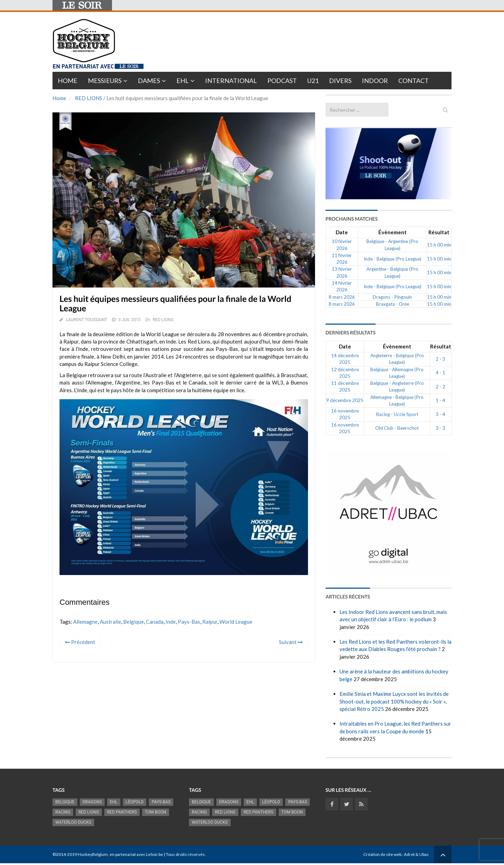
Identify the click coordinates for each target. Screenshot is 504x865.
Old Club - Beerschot (397, 428)
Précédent (80, 642)
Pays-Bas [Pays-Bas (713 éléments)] (161, 802)
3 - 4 (440, 414)
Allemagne (85, 622)
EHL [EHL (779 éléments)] (114, 802)
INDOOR (375, 81)
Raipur (210, 622)
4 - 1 (440, 373)
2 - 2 (440, 387)
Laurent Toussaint (86, 320)
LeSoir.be (155, 854)
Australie (110, 622)
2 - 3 (440, 359)
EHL (183, 81)
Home (68, 81)
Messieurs (105, 81)
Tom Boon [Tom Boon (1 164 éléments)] (156, 812)
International (231, 81)
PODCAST (282, 81)
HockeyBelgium (93, 854)
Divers (340, 81)
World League (236, 622)
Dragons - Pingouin (392, 297)
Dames (149, 81)
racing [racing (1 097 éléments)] (63, 812)
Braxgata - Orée (393, 304)
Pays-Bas (189, 622)
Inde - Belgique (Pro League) (393, 259)
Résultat (439, 232)
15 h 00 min (439, 245)
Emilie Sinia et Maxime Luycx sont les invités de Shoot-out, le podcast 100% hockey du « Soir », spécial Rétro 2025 (394, 701)
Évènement (393, 232)
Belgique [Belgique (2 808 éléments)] (65, 802)
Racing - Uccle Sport (397, 414)
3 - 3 (440, 428)
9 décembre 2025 (345, 400)
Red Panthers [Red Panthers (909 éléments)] (122, 812)
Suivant (291, 642)
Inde (171, 622)
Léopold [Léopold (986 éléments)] (135, 802)
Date (342, 232)
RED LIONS (89, 98)
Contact (414, 81)
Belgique (134, 622)
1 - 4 (440, 400)
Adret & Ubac (416, 854)
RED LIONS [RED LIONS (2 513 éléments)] (89, 812)
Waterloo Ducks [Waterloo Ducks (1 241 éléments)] (73, 822)
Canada (155, 622)
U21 (313, 81)
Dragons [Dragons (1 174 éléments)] (92, 802)
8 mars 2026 (342, 297)
